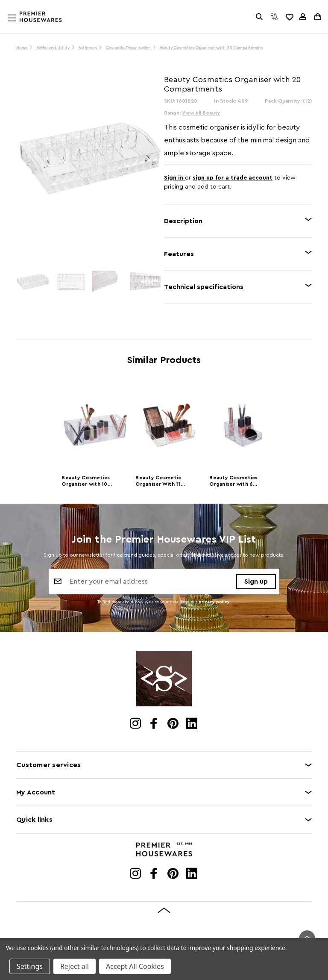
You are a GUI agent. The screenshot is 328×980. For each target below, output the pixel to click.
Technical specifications (204, 287)
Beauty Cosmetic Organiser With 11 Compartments (158, 482)
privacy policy (214, 602)
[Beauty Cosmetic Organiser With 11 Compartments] (169, 425)
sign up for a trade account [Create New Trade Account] (233, 178)
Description (183, 221)
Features (179, 254)
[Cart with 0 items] (317, 17)
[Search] (259, 17)
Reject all (75, 966)
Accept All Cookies (135, 966)
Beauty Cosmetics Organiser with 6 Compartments (233, 482)
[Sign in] (303, 17)
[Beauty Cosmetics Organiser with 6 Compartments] (243, 425)
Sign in (174, 178)
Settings (30, 966)
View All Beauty (201, 113)
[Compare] (274, 17)
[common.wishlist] (289, 17)
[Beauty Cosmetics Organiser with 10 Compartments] (95, 425)
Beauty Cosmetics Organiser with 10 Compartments (86, 482)
